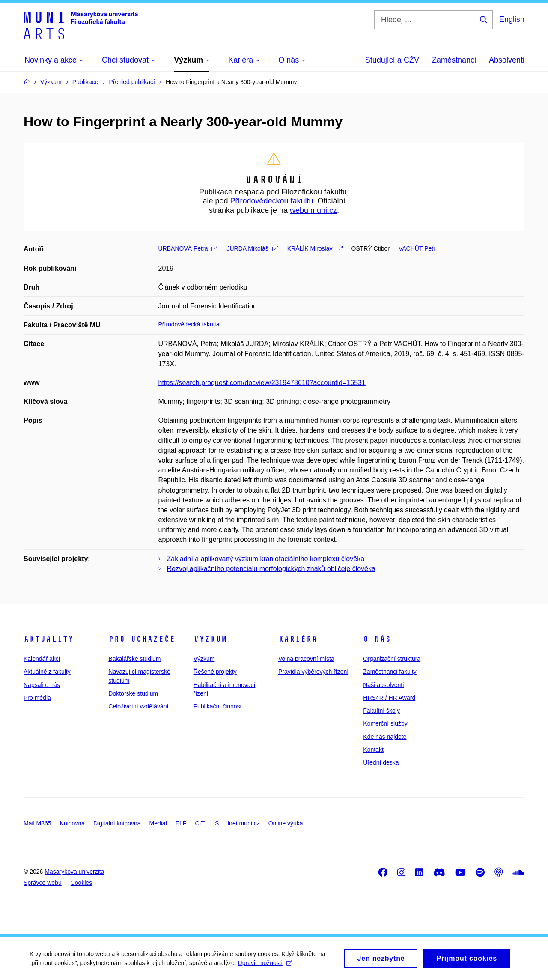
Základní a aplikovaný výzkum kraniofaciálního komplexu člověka (266, 559)
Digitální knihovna (117, 823)
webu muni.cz (313, 210)
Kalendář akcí (42, 659)
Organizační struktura (392, 659)
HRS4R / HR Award (389, 698)
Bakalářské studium (134, 659)
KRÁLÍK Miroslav (315, 248)
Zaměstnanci (454, 60)
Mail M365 (37, 823)
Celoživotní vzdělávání (138, 706)
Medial (158, 823)
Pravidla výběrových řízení (313, 672)
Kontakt (373, 750)
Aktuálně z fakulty (47, 672)
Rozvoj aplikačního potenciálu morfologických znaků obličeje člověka (271, 569)
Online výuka (286, 823)
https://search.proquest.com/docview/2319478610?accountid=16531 (262, 383)
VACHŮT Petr (417, 248)
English (512, 19)
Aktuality (49, 639)
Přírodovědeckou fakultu (271, 201)
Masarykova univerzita (74, 872)
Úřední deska (381, 762)
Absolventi (507, 60)
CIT (200, 823)
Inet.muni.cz (243, 823)
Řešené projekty (215, 672)
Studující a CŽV (392, 60)
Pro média (37, 698)
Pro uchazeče (142, 639)
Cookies (82, 883)
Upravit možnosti (266, 966)
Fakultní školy (381, 711)
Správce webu (43, 883)
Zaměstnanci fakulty (390, 672)
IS (216, 823)
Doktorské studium (133, 693)
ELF (181, 823)
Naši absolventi (383, 685)
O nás (377, 639)
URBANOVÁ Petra (188, 248)
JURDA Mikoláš (252, 248)
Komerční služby (385, 723)
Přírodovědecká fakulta (189, 324)
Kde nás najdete (385, 737)
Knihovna (72, 823)
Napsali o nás (42, 685)
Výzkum (210, 639)
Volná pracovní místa (306, 659)
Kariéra (298, 639)
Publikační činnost (218, 706)
